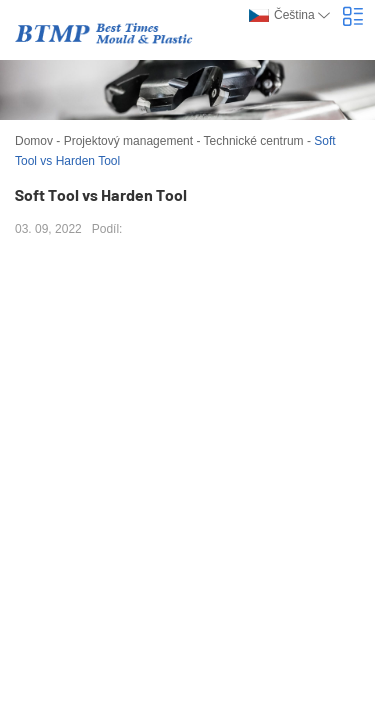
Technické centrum (254, 141)
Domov (34, 141)
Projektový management (128, 141)
